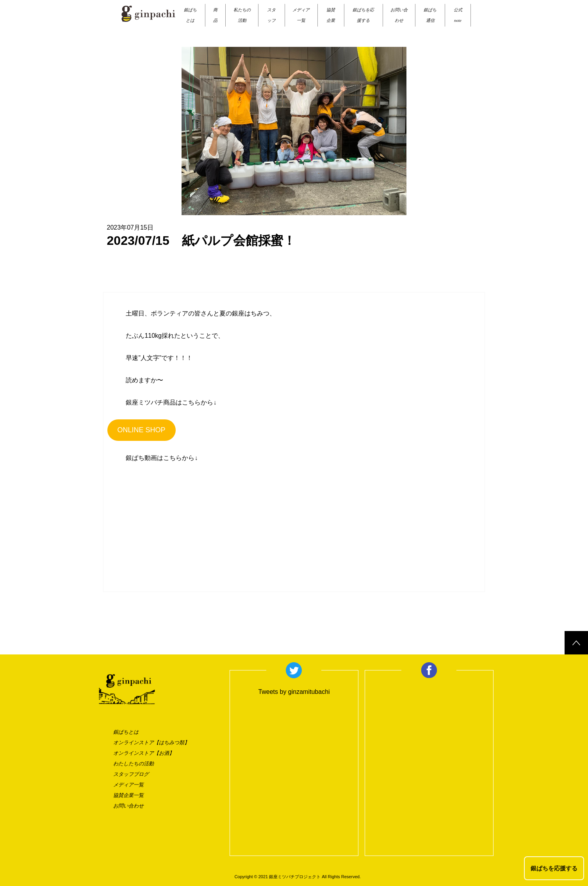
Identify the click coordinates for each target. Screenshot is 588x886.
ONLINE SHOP (142, 430)
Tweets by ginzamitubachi (294, 692)
